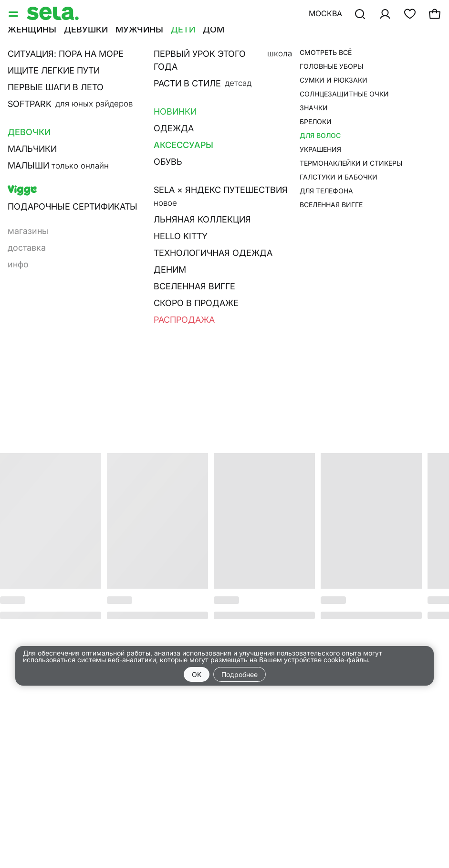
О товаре (296, 146)
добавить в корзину (348, 117)
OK (197, 674)
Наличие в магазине (322, 159)
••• (305, 42)
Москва (325, 13)
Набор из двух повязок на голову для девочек (350, 64)
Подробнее (240, 674)
